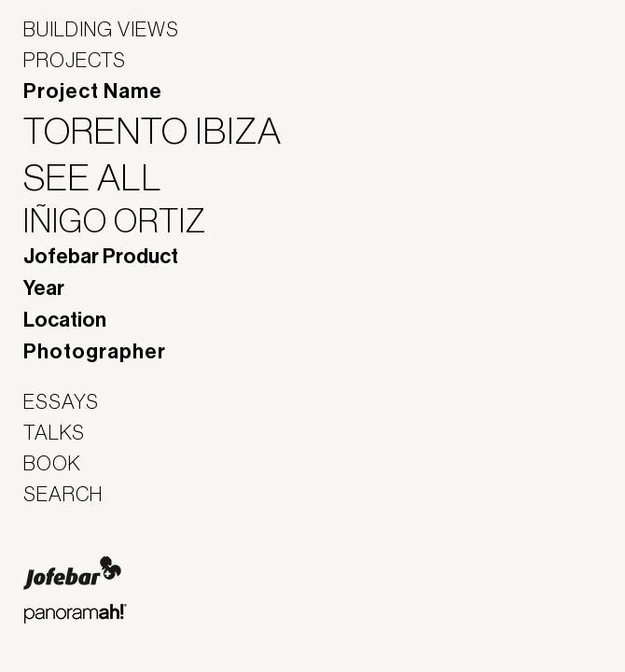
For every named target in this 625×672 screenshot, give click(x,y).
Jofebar (72, 573)
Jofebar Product (101, 257)
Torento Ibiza (164, 131)
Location (65, 320)
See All (104, 177)
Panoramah (75, 614)
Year (44, 288)
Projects (75, 60)
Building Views (101, 29)
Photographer (95, 352)
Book (52, 463)
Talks (54, 432)
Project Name (93, 91)
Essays (61, 401)
